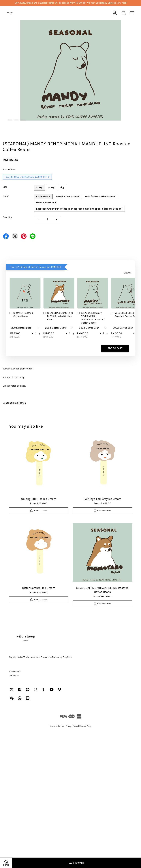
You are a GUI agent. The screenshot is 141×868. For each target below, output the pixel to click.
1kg (62, 187)
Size (5, 187)
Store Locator (15, 672)
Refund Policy (85, 726)
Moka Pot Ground (46, 203)
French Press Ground (68, 197)
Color (6, 196)
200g (39, 187)
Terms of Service (57, 726)
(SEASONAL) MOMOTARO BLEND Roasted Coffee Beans (58, 316)
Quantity (7, 217)
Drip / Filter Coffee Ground (100, 197)
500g (51, 187)
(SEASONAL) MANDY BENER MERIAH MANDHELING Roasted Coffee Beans (91, 318)
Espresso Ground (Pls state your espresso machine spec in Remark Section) (79, 209)
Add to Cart (115, 348)
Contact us (14, 676)
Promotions (9, 169)
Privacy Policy (72, 726)
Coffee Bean (43, 197)
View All (128, 273)
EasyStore (67, 657)
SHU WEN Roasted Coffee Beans (21, 315)
